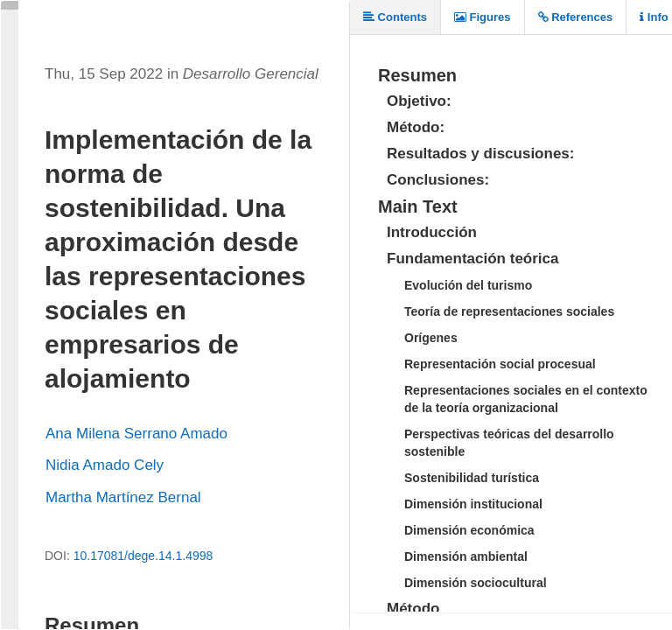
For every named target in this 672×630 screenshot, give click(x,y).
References (576, 17)
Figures (483, 17)
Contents (395, 17)
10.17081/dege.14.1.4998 (143, 556)
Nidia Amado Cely (105, 465)
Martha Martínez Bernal (123, 497)
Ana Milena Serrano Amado (136, 434)
